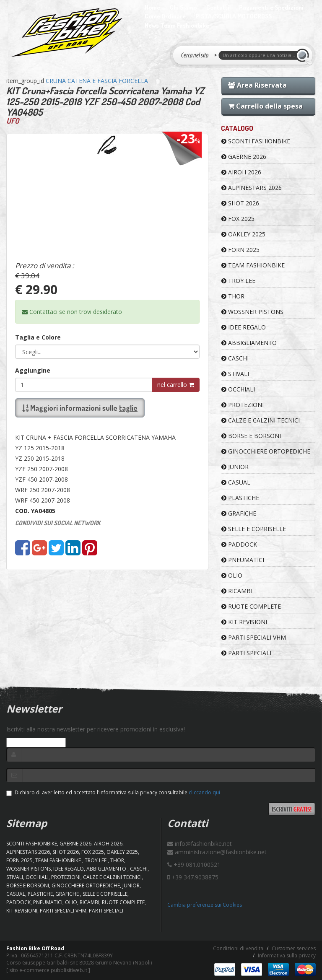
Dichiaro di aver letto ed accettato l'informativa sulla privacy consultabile (113, 792)
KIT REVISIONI (244, 622)
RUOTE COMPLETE (251, 606)
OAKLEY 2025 (243, 234)
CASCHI (235, 358)
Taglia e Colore (38, 337)
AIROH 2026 (241, 172)
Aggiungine (33, 370)
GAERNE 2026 (244, 157)
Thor (233, 296)
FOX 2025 (238, 219)
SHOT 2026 (240, 203)
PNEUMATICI (243, 560)
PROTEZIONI (243, 405)
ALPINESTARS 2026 (252, 188)
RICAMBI (237, 591)
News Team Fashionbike (177, 25)
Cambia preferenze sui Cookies (205, 905)
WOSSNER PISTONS (252, 312)
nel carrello (176, 385)
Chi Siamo (183, 7)
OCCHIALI (238, 389)
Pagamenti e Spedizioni (271, 7)
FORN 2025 (240, 250)
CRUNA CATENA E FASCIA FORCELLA (97, 81)
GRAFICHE (239, 513)
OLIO (232, 575)
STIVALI (235, 374)
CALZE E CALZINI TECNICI (261, 420)
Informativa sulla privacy (287, 955)
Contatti (218, 7)
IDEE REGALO (244, 327)
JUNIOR (235, 467)
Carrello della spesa (265, 106)
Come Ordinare (165, 16)
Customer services (294, 948)
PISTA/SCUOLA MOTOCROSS (234, 16)
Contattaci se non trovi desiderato (72, 312)
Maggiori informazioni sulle (80, 408)
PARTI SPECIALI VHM (254, 637)
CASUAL (236, 482)
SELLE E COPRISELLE (254, 529)
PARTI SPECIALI (246, 653)
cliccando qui (204, 792)
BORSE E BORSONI (251, 436)
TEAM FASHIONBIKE (253, 265)
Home (152, 7)
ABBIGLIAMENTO (249, 343)
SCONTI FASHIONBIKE (256, 141)
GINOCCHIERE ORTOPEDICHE (266, 451)
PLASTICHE (240, 498)
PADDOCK (239, 544)
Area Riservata (257, 85)
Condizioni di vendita (238, 948)
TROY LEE (238, 281)
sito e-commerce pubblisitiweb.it (48, 970)
